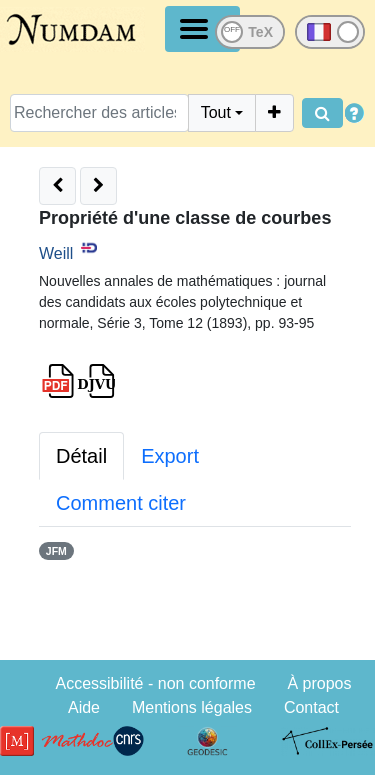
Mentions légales (192, 707)
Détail (81, 456)
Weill (56, 253)
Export (170, 456)
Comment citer (121, 503)
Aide (84, 707)
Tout (216, 112)
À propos (319, 683)
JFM (56, 551)
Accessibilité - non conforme (155, 683)
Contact (311, 707)
